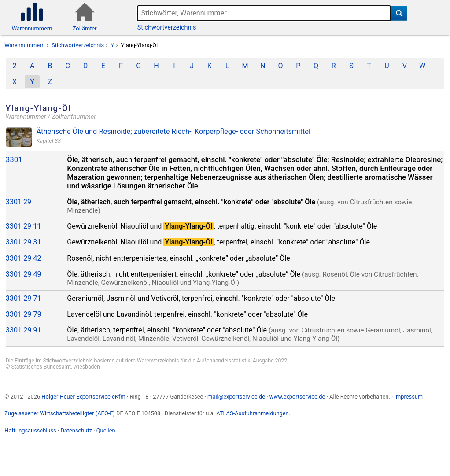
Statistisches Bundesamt (41, 367)
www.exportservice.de (297, 397)
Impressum (408, 397)
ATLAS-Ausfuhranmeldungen (252, 413)
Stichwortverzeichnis (167, 28)
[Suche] (399, 13)
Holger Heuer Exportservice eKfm (83, 397)
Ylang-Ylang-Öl (139, 45)
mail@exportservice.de (236, 397)
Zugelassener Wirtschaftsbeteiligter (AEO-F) (60, 413)
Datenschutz (76, 430)
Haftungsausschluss (30, 430)
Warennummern (24, 45)
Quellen (106, 430)
